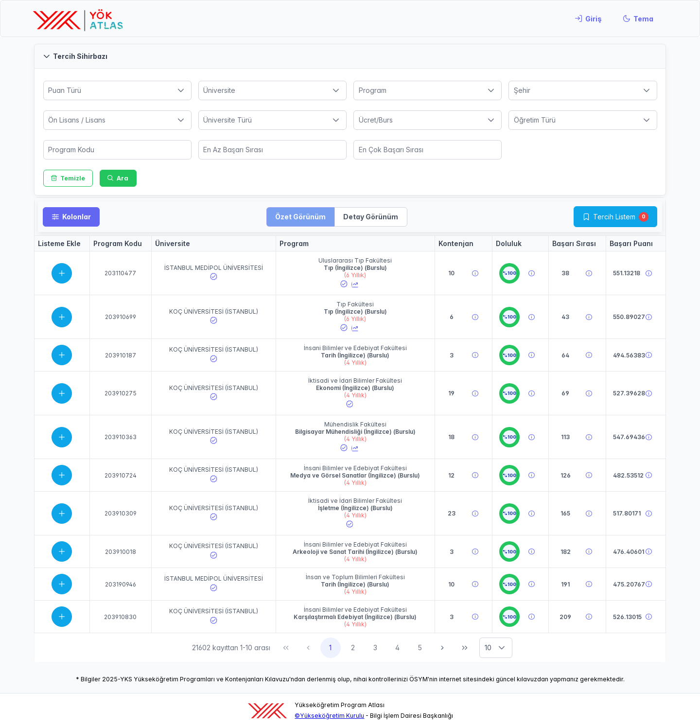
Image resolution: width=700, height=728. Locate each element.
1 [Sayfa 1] (330, 648)
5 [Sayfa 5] (420, 648)
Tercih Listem (614, 217)
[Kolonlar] (71, 217)
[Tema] (638, 18)
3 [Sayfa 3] (375, 648)
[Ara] (118, 178)
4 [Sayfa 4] (397, 648)
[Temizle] (68, 178)
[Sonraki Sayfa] (442, 648)
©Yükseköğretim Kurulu (329, 716)
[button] (350, 56)
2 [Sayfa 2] (353, 648)
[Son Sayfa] (465, 648)
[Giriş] (588, 18)
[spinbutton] (117, 150)
